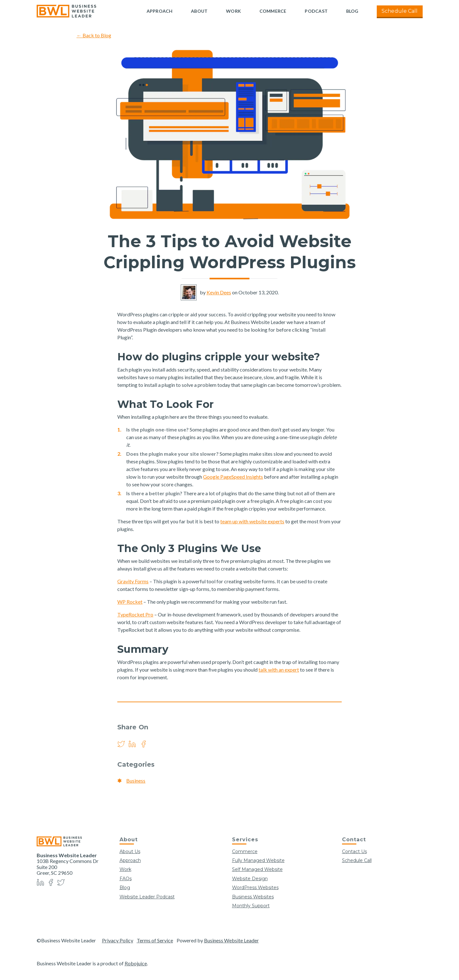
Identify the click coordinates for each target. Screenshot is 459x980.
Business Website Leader (231, 940)
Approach (160, 11)
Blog (352, 11)
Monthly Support (251, 906)
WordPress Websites (255, 888)
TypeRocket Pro (135, 614)
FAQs (126, 879)
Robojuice (136, 963)
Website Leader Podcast (147, 897)
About (199, 11)
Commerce (273, 11)
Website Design (250, 879)
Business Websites (253, 897)
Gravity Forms (133, 581)
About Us (130, 851)
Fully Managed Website (258, 860)
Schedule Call (400, 11)
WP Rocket (130, 602)
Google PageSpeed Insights (233, 477)
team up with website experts (252, 521)
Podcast (316, 11)
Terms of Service (155, 940)
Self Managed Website (257, 869)
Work (233, 11)
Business (136, 781)
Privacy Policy (118, 940)
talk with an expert (279, 670)
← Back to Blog (94, 35)
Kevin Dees (219, 292)
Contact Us (354, 851)
